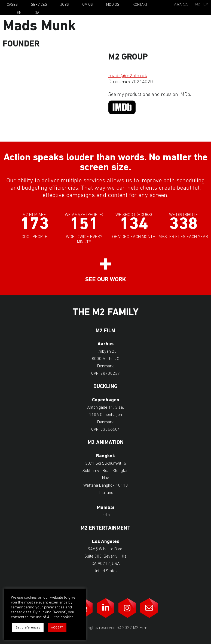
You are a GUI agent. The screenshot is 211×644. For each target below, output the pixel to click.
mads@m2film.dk (128, 76)
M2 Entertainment (105, 528)
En (19, 13)
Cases (12, 5)
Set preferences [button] (28, 628)
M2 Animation (106, 443)
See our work (106, 280)
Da (37, 13)
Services (39, 5)
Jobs (65, 5)
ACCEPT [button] (57, 628)
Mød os (113, 5)
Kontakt (140, 5)
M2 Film (202, 4)
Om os (88, 5)
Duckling (105, 387)
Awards (181, 4)
